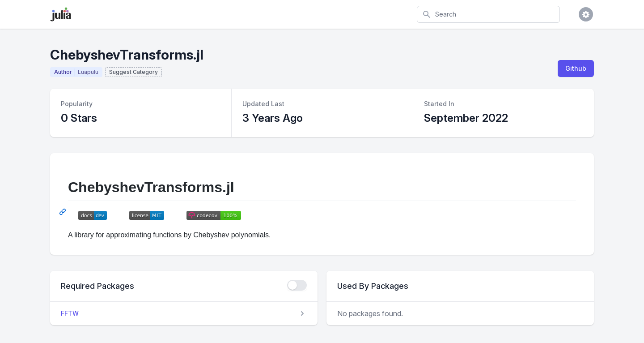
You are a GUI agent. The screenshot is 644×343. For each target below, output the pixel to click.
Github (576, 68)
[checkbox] (297, 285)
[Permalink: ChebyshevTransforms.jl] (64, 212)
